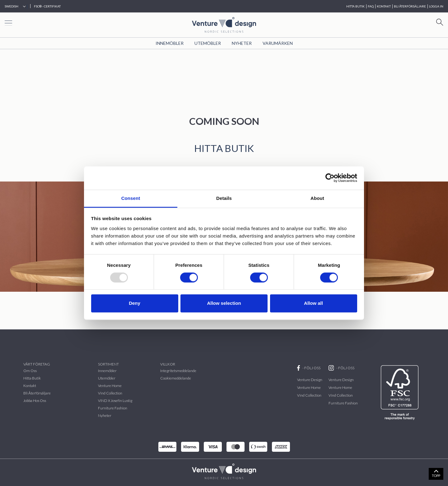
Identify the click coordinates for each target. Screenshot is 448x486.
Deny (135, 303)
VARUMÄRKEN (278, 43)
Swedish (12, 6)
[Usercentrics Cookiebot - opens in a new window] (330, 178)
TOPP (436, 476)
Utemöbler (208, 43)
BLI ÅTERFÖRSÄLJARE (410, 6)
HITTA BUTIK (355, 6)
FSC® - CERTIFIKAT (47, 6)
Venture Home (110, 386)
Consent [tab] (131, 198)
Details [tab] (224, 198)
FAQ (371, 6)
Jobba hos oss (35, 401)
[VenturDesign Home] (224, 471)
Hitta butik (32, 378)
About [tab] (317, 198)
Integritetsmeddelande (178, 371)
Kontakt (30, 386)
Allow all (313, 303)
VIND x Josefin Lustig (115, 401)
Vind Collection (309, 395)
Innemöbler (170, 43)
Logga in (436, 6)
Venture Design (310, 380)
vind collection (110, 393)
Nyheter (242, 43)
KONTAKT (384, 6)
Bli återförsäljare (37, 393)
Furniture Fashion (113, 408)
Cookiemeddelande (176, 378)
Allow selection (224, 303)
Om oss (30, 371)
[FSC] (401, 393)
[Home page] (224, 24)
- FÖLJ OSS (309, 368)
